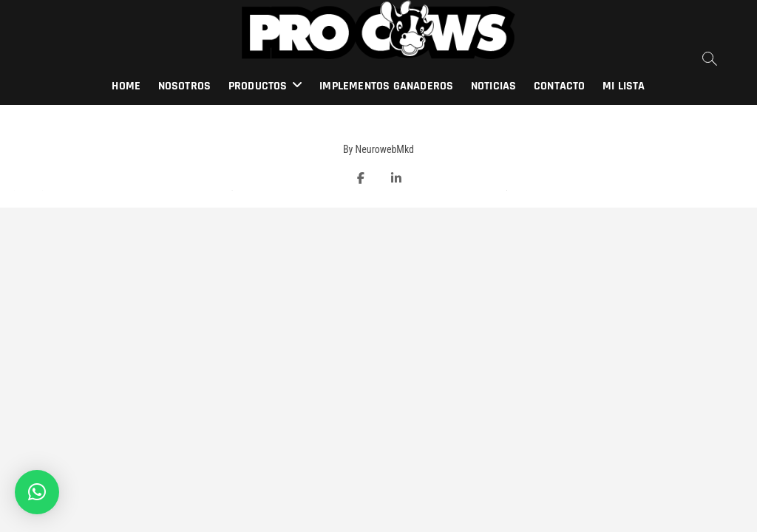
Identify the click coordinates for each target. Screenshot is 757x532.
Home (126, 86)
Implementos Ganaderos (386, 86)
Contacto (560, 86)
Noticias (494, 86)
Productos (258, 86)
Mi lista (624, 86)
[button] (37, 492)
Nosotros (185, 86)
